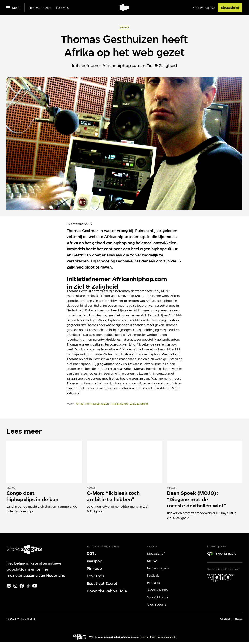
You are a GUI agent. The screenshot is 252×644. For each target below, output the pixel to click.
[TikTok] (28, 586)
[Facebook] (22, 586)
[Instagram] (15, 586)
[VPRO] (221, 578)
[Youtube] (35, 586)
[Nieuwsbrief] (230, 8)
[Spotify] (9, 586)
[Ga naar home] (125, 8)
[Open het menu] (13, 8)
